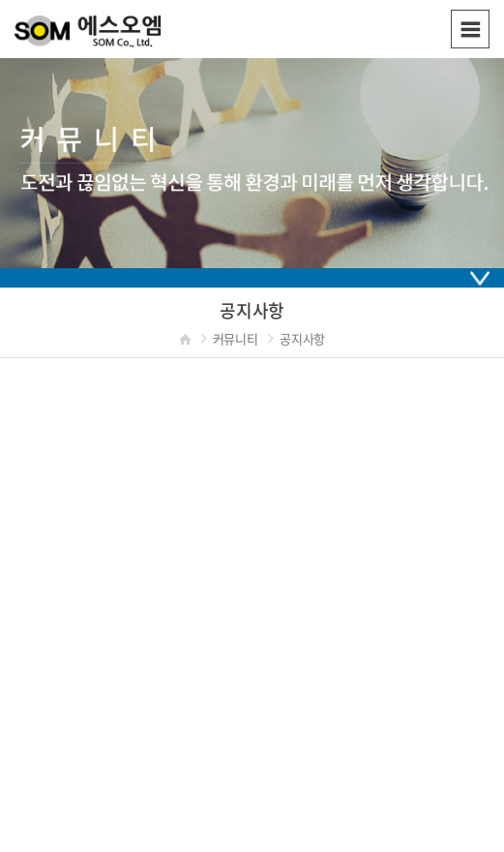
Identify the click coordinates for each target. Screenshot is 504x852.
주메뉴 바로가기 (0, 0)
